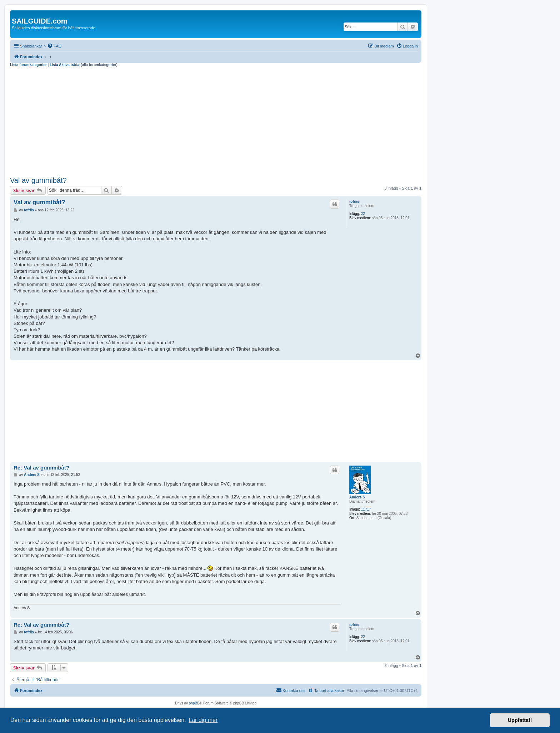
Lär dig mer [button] (203, 720)
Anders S (357, 497)
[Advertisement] (216, 121)
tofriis (354, 202)
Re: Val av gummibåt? (41, 468)
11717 (366, 509)
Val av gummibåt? (38, 180)
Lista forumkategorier (28, 65)
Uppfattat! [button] (520, 720)
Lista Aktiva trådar (65, 65)
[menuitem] (54, 46)
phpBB (194, 703)
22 (363, 214)
